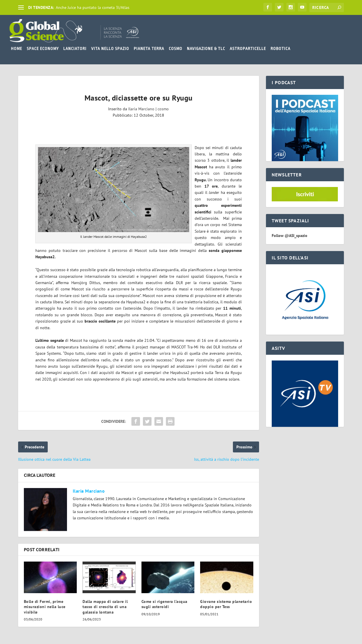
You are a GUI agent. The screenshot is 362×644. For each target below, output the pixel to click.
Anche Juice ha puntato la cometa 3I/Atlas (93, 7)
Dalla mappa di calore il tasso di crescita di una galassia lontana (105, 607)
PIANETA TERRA (149, 49)
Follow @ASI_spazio (290, 236)
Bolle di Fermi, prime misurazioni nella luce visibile (45, 607)
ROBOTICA (280, 49)
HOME (17, 49)
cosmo (163, 109)
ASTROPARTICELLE (248, 49)
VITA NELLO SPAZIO (110, 49)
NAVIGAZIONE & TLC (206, 49)
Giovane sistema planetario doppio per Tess (226, 604)
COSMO (176, 49)
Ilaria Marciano (141, 109)
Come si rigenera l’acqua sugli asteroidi (164, 604)
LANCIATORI (75, 49)
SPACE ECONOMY (43, 49)
